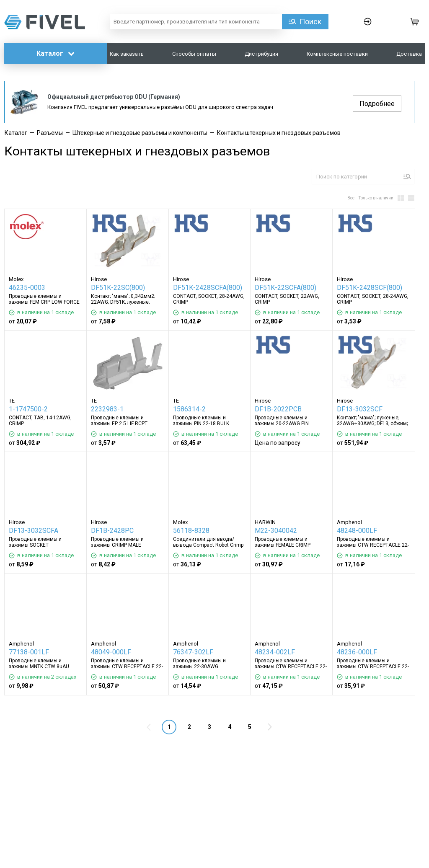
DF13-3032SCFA (34, 531)
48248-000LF (357, 531)
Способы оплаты (194, 54)
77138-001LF (29, 652)
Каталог (56, 53)
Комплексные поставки (337, 54)
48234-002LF (275, 652)
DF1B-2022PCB (278, 409)
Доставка (409, 54)
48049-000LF (111, 652)
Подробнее (377, 104)
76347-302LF (193, 652)
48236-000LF (357, 652)
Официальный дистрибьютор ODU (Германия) (114, 97)
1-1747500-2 (28, 409)
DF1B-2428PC (112, 531)
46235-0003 (27, 288)
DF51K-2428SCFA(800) (208, 288)
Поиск (310, 22)
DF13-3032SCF (360, 409)
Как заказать (127, 54)
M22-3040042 (276, 531)
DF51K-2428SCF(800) (370, 288)
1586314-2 (189, 409)
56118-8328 (191, 531)
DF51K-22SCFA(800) (286, 288)
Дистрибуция (261, 54)
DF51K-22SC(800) (118, 288)
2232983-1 (107, 409)
